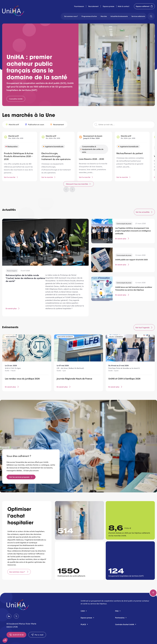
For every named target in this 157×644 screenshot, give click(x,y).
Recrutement (93, 6)
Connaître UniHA (16, 99)
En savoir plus (13, 300)
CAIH (83, 602)
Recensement (59, 126)
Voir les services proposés (19, 468)
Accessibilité (101, 639)
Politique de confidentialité (80, 639)
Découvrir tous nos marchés (122, 116)
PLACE (83, 615)
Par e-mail (37, 626)
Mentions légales (58, 639)
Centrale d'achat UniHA (125, 615)
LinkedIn (9, 607)
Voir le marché (10, 179)
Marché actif (14, 126)
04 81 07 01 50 (16, 626)
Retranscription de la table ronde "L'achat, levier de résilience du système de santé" (25, 269)
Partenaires (120, 609)
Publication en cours (36, 126)
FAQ (117, 602)
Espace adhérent (144, 6)
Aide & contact (123, 6)
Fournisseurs (79, 6)
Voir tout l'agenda (144, 318)
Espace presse (109, 6)
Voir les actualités (144, 203)
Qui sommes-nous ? (17, 563)
